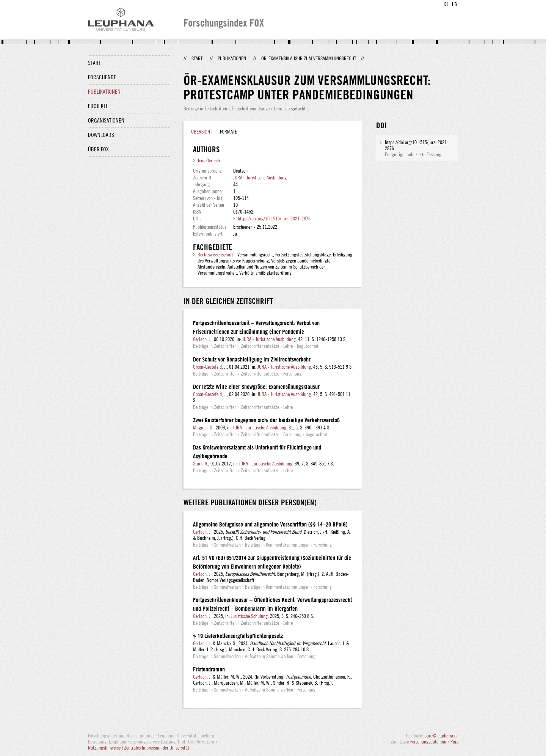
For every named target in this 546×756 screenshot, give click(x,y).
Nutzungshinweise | (106, 748)
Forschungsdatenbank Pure (434, 742)
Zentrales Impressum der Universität (157, 748)
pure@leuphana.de (441, 736)
